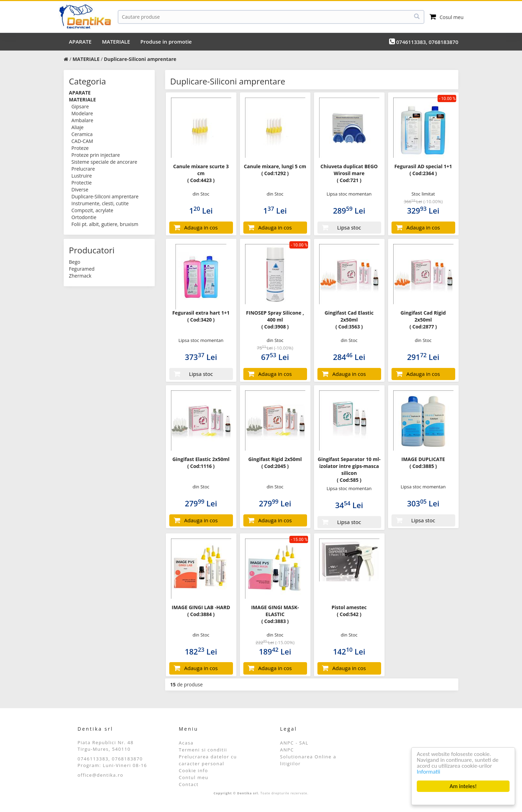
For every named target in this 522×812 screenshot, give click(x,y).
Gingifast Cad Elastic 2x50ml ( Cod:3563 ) (349, 320)
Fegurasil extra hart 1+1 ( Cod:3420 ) (201, 316)
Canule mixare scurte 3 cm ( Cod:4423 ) (201, 173)
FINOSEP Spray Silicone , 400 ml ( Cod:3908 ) (275, 320)
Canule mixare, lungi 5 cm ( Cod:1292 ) (275, 170)
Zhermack (80, 276)
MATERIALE (116, 42)
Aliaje (77, 127)
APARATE (80, 42)
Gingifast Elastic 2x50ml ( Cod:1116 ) (201, 463)
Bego (75, 262)
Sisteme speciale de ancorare (104, 162)
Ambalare (82, 120)
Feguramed (82, 269)
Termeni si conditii (203, 750)
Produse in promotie (166, 42)
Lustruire (82, 176)
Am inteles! (463, 786)
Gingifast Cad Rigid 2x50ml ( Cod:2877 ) (423, 320)
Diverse (80, 190)
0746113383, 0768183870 (424, 42)
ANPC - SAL (294, 743)
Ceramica (82, 134)
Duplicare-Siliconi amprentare (105, 196)
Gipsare (80, 106)
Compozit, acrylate (92, 210)
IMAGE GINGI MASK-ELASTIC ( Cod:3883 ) (275, 614)
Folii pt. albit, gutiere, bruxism (105, 224)
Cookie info (194, 770)
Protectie (82, 183)
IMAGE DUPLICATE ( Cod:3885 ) (423, 463)
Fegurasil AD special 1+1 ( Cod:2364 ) (423, 170)
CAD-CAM (82, 141)
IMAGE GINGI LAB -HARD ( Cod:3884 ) (201, 611)
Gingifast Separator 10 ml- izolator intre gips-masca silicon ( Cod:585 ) (349, 470)
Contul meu (194, 777)
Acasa (186, 743)
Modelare (82, 113)
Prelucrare (83, 169)
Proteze (80, 148)
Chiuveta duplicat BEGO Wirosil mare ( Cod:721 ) (349, 173)
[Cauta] (271, 17)
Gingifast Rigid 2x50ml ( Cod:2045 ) (275, 463)
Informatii (429, 772)
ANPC (287, 750)
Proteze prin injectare (96, 155)
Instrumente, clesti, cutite (100, 203)
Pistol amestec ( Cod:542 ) (349, 611)
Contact (189, 784)
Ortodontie (84, 217)
